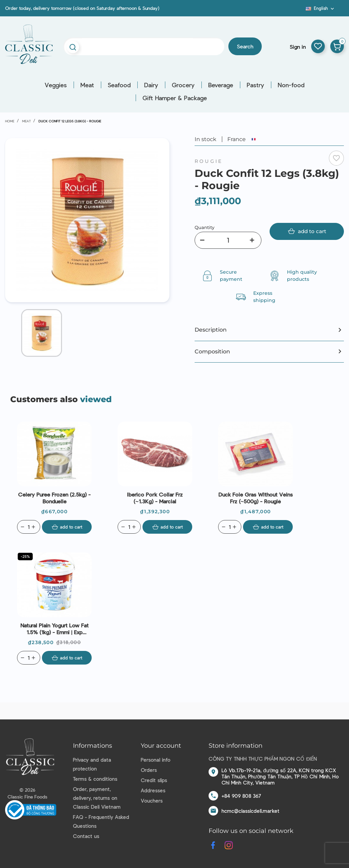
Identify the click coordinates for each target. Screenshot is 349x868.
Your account (161, 746)
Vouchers (152, 801)
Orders (149, 770)
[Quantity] (228, 240)
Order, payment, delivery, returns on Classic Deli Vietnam (97, 798)
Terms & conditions (95, 779)
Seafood (119, 85)
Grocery (183, 85)
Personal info (156, 760)
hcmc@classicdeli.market (251, 811)
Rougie (209, 161)
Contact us (86, 836)
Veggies (56, 85)
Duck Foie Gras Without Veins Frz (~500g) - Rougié (256, 498)
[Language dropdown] (321, 8)
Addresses (153, 790)
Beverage (221, 85)
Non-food (291, 85)
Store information (236, 746)
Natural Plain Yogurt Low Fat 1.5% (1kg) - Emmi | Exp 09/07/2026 (55, 629)
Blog (302, 11)
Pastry (255, 85)
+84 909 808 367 (241, 796)
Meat (87, 85)
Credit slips (154, 780)
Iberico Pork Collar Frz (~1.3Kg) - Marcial (155, 498)
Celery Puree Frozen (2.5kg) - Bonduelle (54, 498)
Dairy (151, 85)
